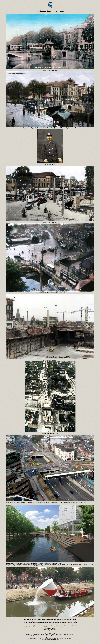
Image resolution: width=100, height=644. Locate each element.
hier (59, 563)
